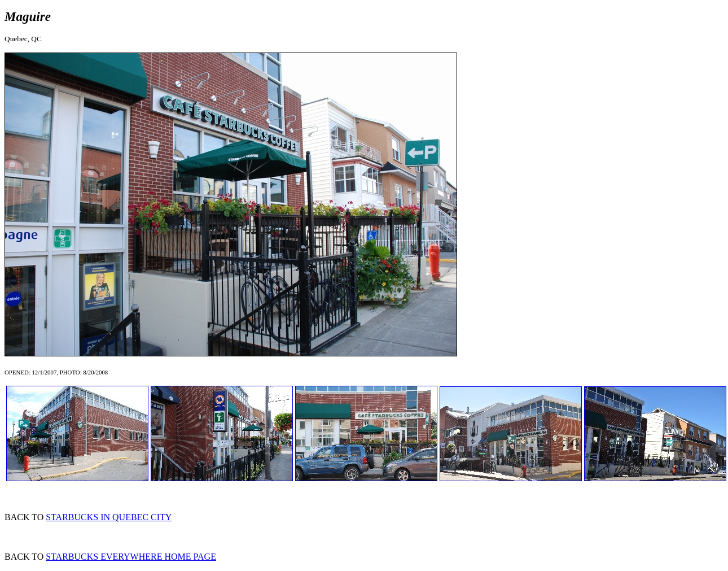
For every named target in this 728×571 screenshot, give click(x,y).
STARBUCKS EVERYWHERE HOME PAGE (131, 557)
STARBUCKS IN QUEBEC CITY (109, 517)
